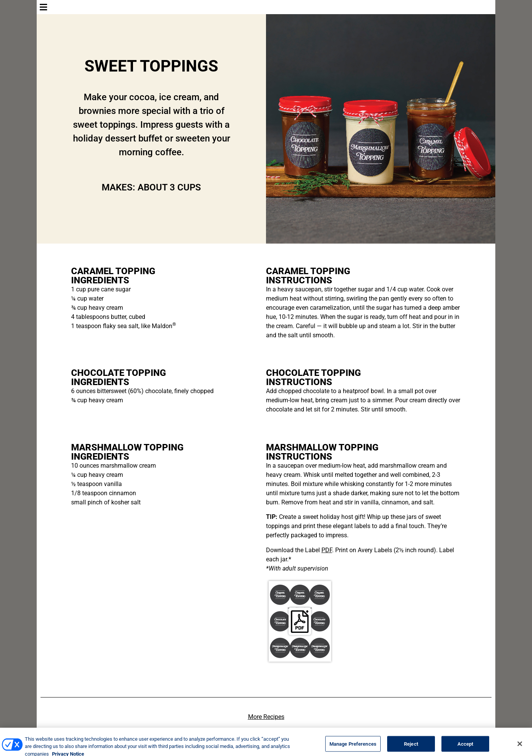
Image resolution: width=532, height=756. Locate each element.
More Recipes (266, 717)
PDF (327, 550)
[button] (266, 7)
